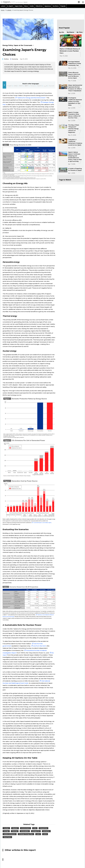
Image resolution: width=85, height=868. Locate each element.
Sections (56, 6)
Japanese (48, 6)
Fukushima (43, 828)
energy (6, 831)
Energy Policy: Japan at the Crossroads (19, 45)
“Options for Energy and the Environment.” (30, 98)
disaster (15, 828)
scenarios (46, 831)
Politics (6, 59)
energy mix (36, 831)
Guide (32, 6)
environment (26, 828)
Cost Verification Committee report (41, 523)
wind (45, 834)
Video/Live (39, 6)
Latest (3, 6)
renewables (25, 831)
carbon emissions (10, 834)
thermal (15, 831)
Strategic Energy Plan (26, 834)
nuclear (6, 828)
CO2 (35, 828)
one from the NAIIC (39, 646)
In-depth (10, 6)
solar (38, 834)
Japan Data (19, 6)
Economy (15, 59)
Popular (63, 6)
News (26, 6)
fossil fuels (7, 837)
